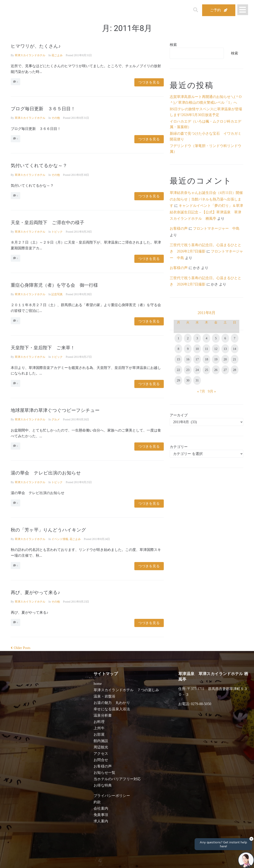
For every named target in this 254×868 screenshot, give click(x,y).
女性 (147, 860)
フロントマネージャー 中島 (216, 228)
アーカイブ (179, 415)
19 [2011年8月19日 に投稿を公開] (216, 359)
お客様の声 (179, 228)
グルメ (56, 419)
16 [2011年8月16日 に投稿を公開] (188, 359)
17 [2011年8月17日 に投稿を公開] (197, 359)
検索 (173, 45)
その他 (56, 118)
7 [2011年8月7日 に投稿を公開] (235, 338)
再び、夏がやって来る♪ (41, 592)
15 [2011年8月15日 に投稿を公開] (178, 359)
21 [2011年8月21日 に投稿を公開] (235, 359)
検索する (193, 862)
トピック (57, 232)
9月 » (212, 391)
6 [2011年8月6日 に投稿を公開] (225, 338)
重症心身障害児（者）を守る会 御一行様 (64, 285)
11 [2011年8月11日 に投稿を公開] (206, 349)
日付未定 (95, 861)
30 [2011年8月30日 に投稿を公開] (188, 380)
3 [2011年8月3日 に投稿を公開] (197, 338)
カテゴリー (179, 447)
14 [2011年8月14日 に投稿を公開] (235, 349)
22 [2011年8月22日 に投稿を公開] (178, 370)
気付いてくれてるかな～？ (45, 165)
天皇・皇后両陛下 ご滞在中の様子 (55, 222)
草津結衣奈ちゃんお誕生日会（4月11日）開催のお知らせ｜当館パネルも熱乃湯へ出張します (206, 199)
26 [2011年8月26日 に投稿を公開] (216, 370)
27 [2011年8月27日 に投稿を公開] (225, 370)
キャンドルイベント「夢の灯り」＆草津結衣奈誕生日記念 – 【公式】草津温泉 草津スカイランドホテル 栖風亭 (206, 212)
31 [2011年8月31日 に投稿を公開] (197, 380)
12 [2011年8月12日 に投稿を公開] (216, 349)
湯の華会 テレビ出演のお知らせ (53, 473)
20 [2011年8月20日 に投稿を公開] (225, 359)
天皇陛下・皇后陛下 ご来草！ (50, 347)
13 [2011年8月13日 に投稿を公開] (225, 349)
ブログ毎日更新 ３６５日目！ (50, 108)
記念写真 (57, 294)
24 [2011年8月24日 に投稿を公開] (197, 370)
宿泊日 (33, 860)
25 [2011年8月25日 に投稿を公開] (206, 370)
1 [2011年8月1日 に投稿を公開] (178, 338)
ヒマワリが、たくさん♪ (41, 46)
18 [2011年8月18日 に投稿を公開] (206, 359)
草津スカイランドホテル (30, 55)
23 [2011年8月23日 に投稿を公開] (188, 370)
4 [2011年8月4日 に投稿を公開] (206, 338)
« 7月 (201, 391)
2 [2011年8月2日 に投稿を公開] (188, 338)
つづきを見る (149, 82)
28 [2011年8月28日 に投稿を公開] (235, 370)
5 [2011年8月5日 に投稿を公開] (216, 338)
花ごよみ (57, 55)
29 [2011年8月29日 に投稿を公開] (178, 380)
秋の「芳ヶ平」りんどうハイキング (56, 530)
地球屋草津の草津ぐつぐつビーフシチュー (65, 410)
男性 (112, 860)
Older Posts (21, 648)
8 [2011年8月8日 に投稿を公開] (178, 349)
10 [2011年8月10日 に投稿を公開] (197, 349)
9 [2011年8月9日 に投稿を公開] (188, 349)
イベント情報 (60, 539)
